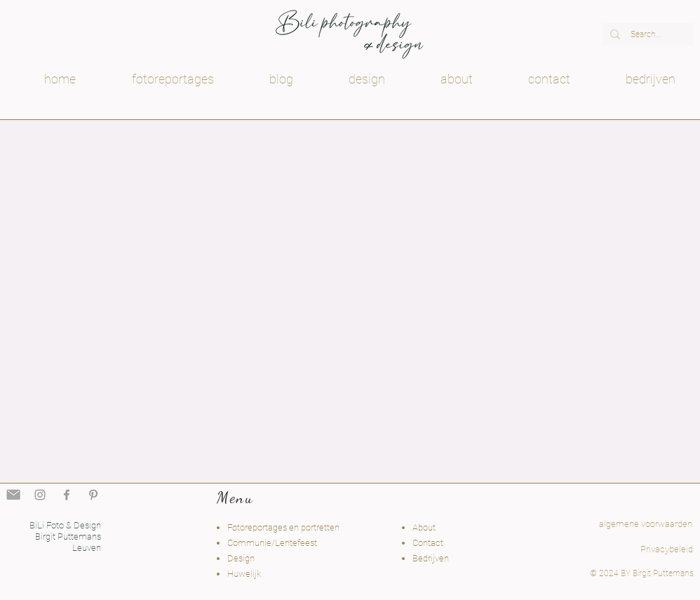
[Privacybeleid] (666, 550)
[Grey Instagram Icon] (40, 495)
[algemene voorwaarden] (626, 525)
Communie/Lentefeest (272, 543)
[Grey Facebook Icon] (67, 495)
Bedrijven (431, 558)
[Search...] (646, 35)
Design (241, 558)
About (424, 527)
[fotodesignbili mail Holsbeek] (13, 495)
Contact (428, 543)
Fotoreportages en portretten (283, 527)
